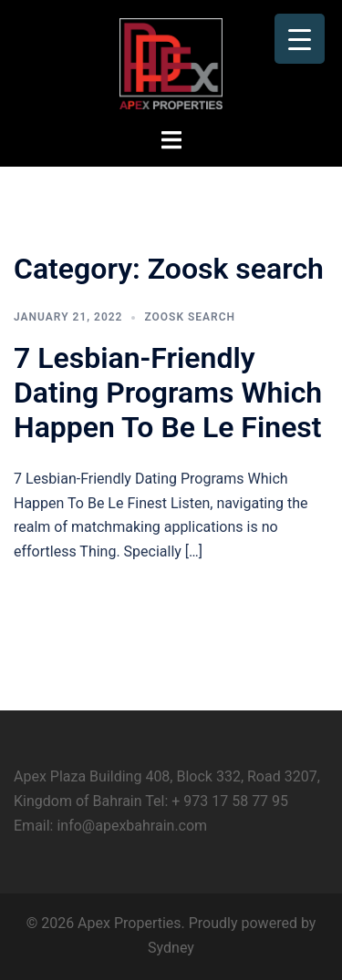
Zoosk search (190, 317)
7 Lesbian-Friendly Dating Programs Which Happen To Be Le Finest (168, 393)
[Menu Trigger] (300, 39)
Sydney (171, 948)
